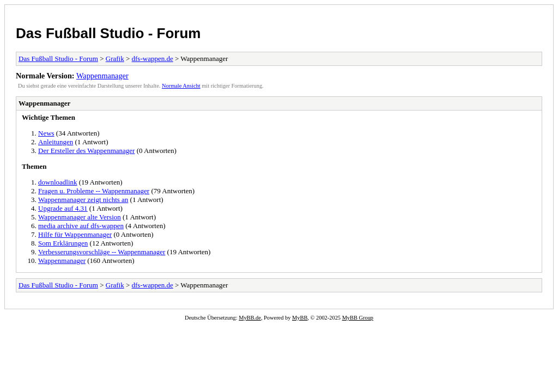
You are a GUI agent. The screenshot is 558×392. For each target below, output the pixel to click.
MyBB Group (358, 318)
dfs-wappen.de (153, 59)
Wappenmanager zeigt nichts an (83, 200)
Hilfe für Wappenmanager (75, 234)
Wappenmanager (102, 76)
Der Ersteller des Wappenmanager (86, 151)
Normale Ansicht (181, 86)
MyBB (300, 318)
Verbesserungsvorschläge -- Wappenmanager (102, 252)
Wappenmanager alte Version (80, 217)
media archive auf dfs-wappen (81, 226)
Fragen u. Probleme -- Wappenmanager (94, 191)
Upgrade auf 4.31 (63, 208)
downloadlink (58, 182)
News (46, 133)
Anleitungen (56, 142)
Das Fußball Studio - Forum (108, 33)
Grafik (115, 59)
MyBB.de (250, 318)
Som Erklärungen (63, 243)
